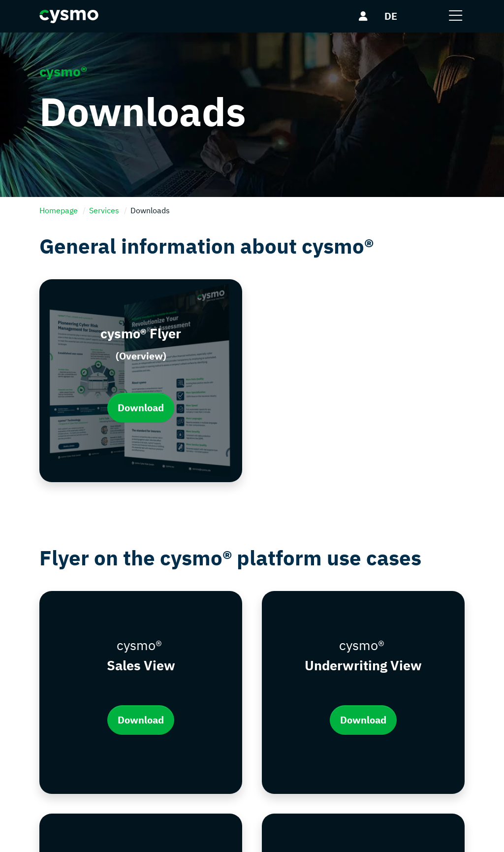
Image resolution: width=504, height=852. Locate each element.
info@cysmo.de (94, 763)
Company (279, 696)
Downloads (282, 753)
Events (274, 771)
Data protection (179, 734)
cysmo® (82, 836)
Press (272, 790)
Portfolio (277, 715)
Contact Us (170, 696)
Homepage (59, 210)
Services (104, 210)
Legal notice (172, 715)
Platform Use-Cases (298, 734)
